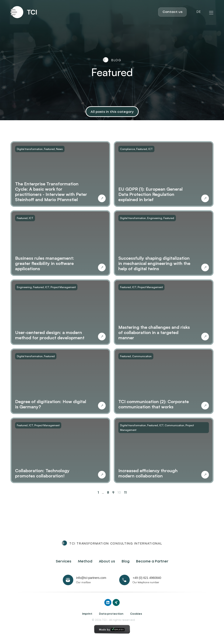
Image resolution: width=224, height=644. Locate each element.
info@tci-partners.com (91, 578)
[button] (112, 112)
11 (125, 493)
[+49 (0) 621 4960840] (124, 580)
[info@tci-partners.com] (68, 580)
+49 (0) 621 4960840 (147, 578)
